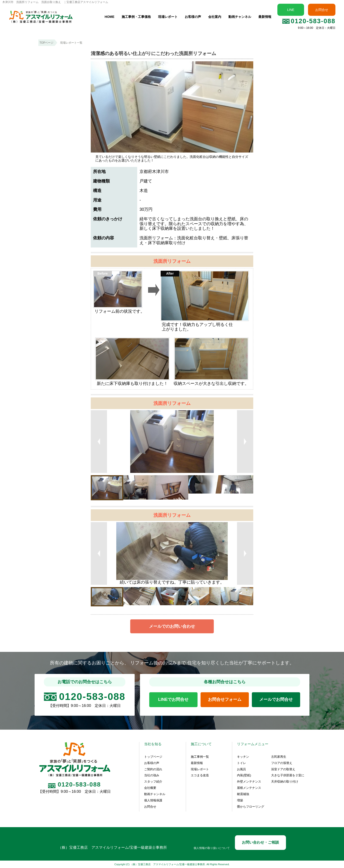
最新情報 (265, 17)
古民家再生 (279, 757)
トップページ (153, 757)
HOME (110, 17)
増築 (240, 800)
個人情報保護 (153, 800)
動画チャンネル (240, 17)
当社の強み (152, 775)
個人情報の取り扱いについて (212, 848)
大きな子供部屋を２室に (288, 775)
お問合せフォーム (225, 699)
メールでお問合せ (276, 699)
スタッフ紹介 (153, 782)
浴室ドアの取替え (283, 769)
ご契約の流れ (153, 769)
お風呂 (242, 769)
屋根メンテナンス (249, 788)
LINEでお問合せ (173, 699)
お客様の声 (193, 17)
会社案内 (215, 17)
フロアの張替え (282, 763)
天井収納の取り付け (285, 782)
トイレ (242, 763)
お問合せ (322, 10)
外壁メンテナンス (249, 782)
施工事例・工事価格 (136, 17)
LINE (291, 10)
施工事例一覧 (200, 757)
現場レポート (168, 17)
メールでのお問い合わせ (172, 626)
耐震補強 (243, 794)
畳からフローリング (251, 807)
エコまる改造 (200, 775)
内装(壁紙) (244, 775)
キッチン (243, 757)
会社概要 (150, 788)
